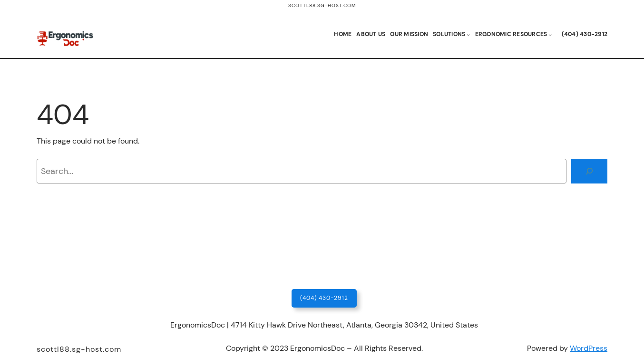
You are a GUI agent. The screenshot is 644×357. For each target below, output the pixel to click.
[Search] (589, 171)
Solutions (449, 34)
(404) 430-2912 (324, 298)
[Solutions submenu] (468, 34)
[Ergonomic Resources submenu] (550, 34)
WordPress (589, 348)
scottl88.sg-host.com (322, 5)
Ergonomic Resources (511, 34)
